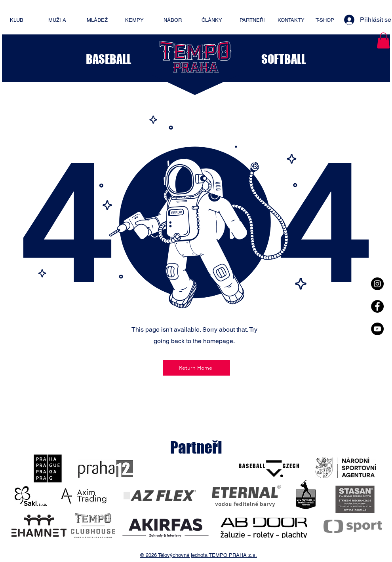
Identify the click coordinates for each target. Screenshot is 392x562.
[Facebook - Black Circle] (377, 306)
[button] (383, 41)
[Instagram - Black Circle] (377, 284)
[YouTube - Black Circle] (377, 329)
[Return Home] (196, 368)
